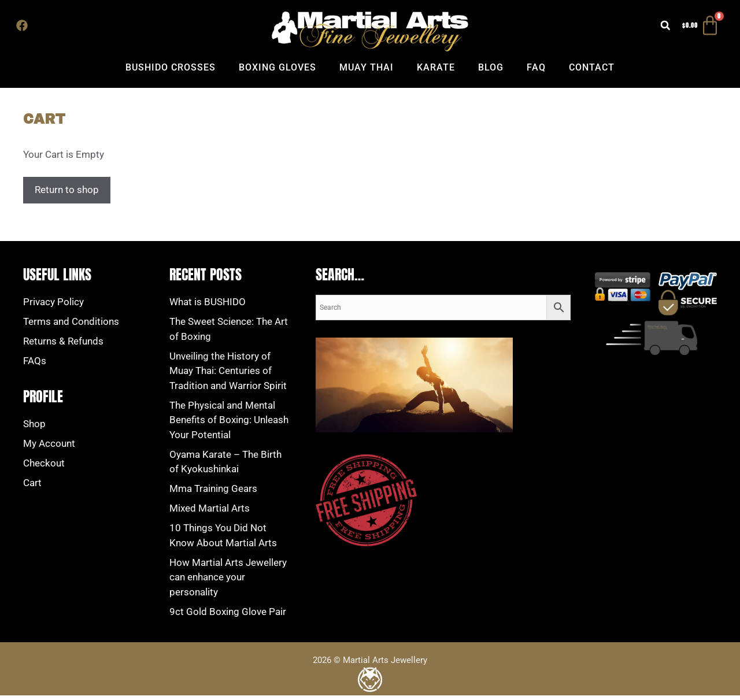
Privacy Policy (53, 306)
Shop (34, 428)
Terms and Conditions (71, 326)
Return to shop (67, 194)
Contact (592, 72)
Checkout (44, 468)
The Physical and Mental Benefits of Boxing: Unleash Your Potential (229, 425)
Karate (436, 72)
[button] (649, 28)
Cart (32, 487)
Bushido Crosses (171, 72)
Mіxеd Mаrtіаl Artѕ (210, 513)
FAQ (536, 72)
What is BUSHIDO (208, 306)
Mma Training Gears (213, 493)
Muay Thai (367, 72)
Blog (491, 72)
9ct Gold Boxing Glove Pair (228, 616)
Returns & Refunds (63, 346)
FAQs (35, 365)
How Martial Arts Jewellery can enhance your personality (228, 582)
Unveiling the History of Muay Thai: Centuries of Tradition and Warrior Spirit (228, 375)
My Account (49, 448)
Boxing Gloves (277, 72)
